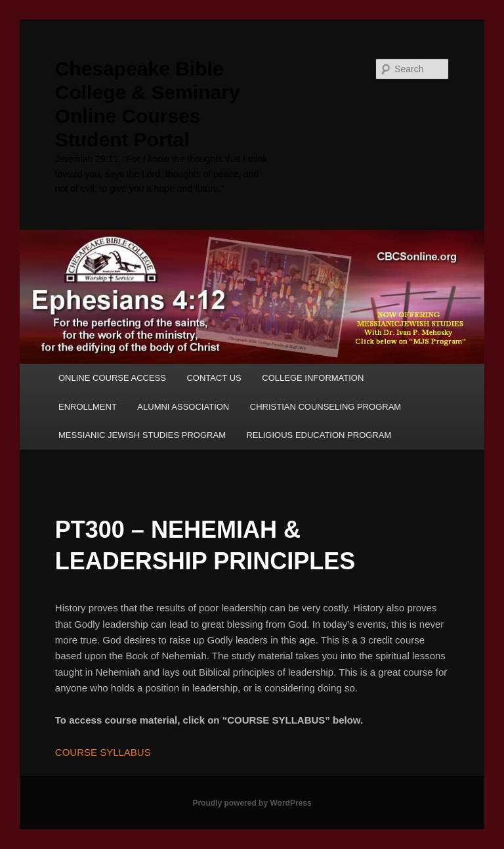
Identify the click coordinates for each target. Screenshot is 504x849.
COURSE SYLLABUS (103, 752)
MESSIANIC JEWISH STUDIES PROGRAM (142, 435)
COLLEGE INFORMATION (313, 378)
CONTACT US (214, 378)
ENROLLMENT (88, 407)
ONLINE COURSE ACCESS (112, 378)
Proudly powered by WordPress (252, 803)
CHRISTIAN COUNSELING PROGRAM (325, 407)
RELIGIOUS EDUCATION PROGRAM (319, 435)
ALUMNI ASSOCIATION (183, 407)
